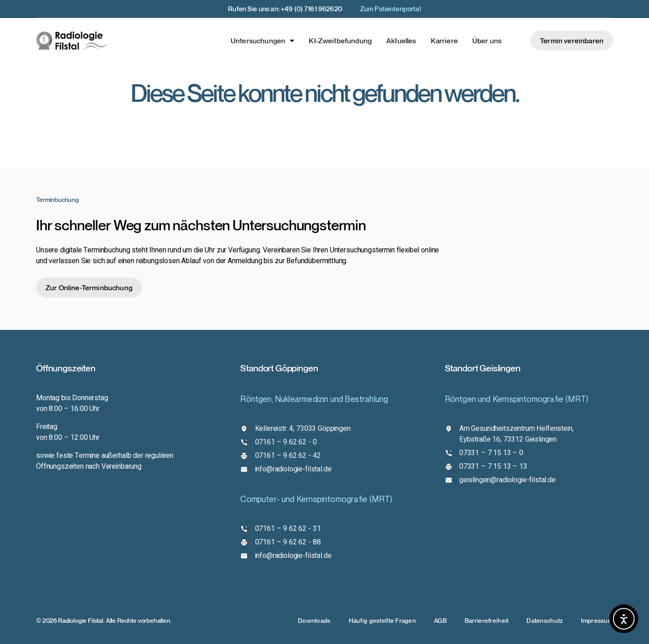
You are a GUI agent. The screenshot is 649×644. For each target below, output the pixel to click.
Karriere (444, 41)
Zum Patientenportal (391, 9)
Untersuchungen (263, 41)
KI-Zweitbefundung (340, 41)
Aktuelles (401, 41)
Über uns (487, 41)
